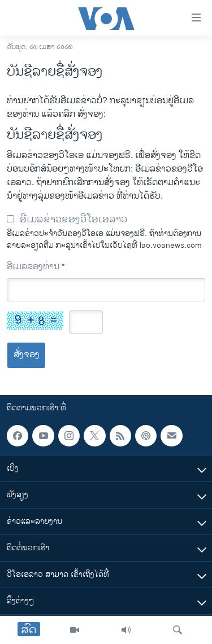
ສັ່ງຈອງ (27, 355)
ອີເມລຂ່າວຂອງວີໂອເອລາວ (73, 220)
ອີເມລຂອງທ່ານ (36, 267)
